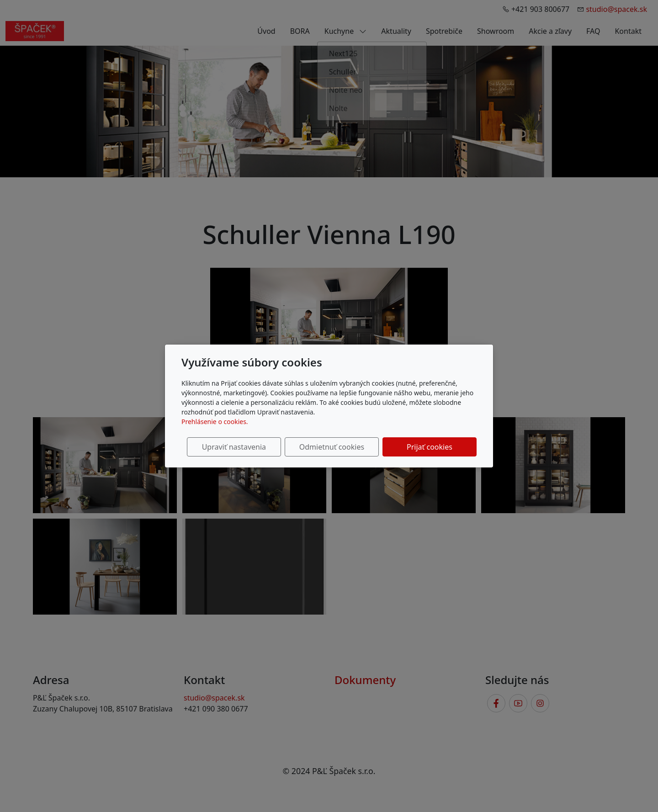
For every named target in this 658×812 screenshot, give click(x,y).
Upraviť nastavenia (250, 447)
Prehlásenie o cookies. (215, 422)
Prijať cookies (433, 447)
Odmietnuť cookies (341, 447)
